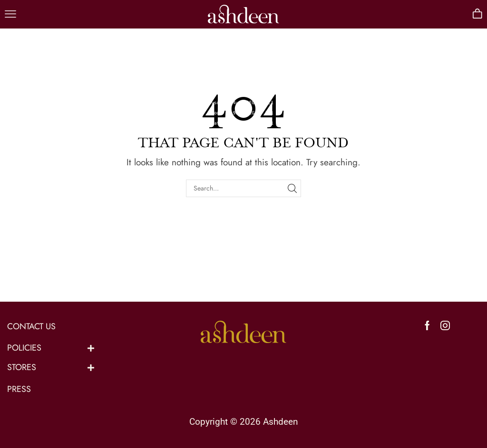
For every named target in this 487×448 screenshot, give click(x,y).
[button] (10, 14)
